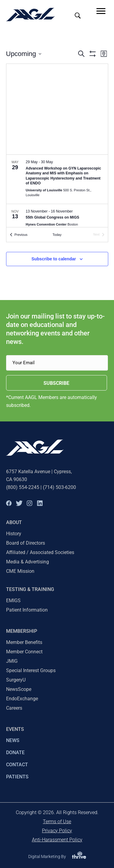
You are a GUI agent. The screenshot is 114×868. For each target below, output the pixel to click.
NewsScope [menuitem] (19, 689)
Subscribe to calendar (54, 259)
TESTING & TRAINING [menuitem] (30, 589)
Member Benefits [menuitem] (24, 642)
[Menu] (101, 11)
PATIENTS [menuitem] (17, 777)
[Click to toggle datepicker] (24, 54)
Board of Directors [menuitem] (26, 543)
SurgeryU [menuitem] (16, 680)
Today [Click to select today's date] (57, 235)
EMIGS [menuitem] (13, 601)
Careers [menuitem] (14, 708)
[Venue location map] (57, 109)
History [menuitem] (14, 534)
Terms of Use (57, 822)
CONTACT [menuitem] (17, 765)
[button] (9, 503)
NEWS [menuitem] (13, 740)
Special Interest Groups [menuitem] (31, 670)
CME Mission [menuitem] (20, 571)
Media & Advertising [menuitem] (28, 562)
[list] (57, 191)
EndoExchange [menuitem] (22, 699)
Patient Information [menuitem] (27, 610)
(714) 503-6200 (59, 487)
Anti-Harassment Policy (57, 840)
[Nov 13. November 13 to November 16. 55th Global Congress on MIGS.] (57, 219)
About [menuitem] (14, 522)
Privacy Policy (57, 831)
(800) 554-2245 (23, 487)
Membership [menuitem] (22, 631)
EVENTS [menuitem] (15, 729)
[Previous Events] (19, 235)
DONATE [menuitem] (15, 752)
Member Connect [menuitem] (24, 652)
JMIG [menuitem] (12, 661)
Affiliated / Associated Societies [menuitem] (40, 552)
